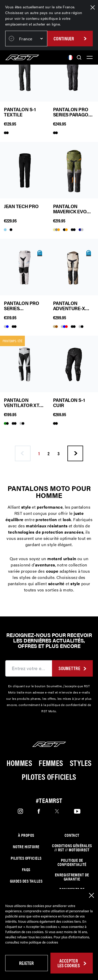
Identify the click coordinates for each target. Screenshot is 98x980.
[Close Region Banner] (93, 7)
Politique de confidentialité (72, 862)
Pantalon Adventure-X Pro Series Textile (69, 306)
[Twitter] (57, 811)
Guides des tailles (26, 881)
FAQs (26, 870)
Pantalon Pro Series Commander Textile (22, 306)
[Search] (79, 57)
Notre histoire (26, 847)
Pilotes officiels (26, 858)
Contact (72, 835)
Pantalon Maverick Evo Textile (70, 209)
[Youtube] (77, 811)
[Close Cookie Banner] (91, 895)
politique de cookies (43, 942)
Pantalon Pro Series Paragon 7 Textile (73, 112)
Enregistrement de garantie (72, 877)
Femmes (51, 763)
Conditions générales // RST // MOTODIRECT (72, 848)
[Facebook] (39, 811)
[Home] (22, 57)
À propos (26, 835)
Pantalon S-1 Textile (20, 112)
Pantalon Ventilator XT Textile (22, 403)
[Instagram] (20, 811)
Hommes (19, 763)
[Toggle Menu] (90, 58)
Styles (81, 763)
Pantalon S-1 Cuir (69, 403)
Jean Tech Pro (21, 207)
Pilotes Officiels (49, 777)
